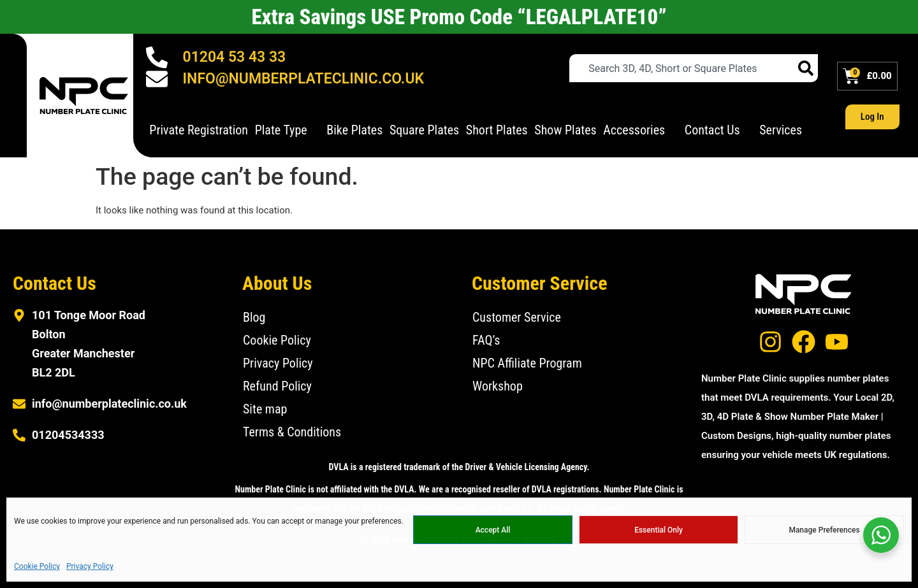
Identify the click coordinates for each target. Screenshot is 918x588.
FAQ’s (486, 340)
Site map (265, 409)
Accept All (493, 530)
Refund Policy (277, 386)
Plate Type (288, 130)
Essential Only (659, 530)
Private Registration (199, 130)
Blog (254, 317)
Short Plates (497, 130)
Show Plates (565, 130)
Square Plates (424, 130)
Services (787, 130)
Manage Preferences (824, 530)
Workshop (498, 386)
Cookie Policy (37, 566)
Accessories (640, 130)
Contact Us (719, 130)
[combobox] (681, 68)
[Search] (806, 68)
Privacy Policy (90, 566)
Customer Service (517, 317)
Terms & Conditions (292, 432)
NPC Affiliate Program (527, 363)
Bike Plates (354, 130)
